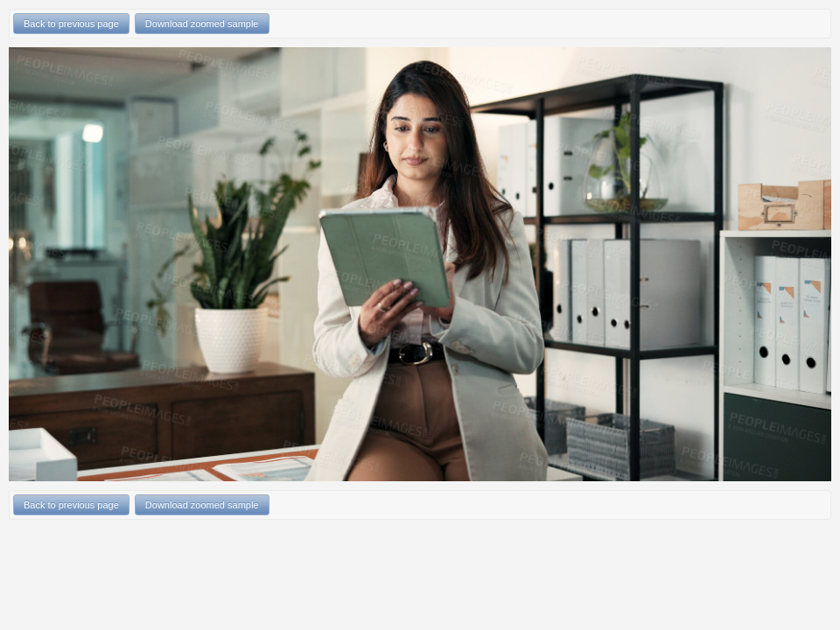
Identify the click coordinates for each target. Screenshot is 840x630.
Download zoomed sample (202, 24)
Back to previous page (71, 24)
